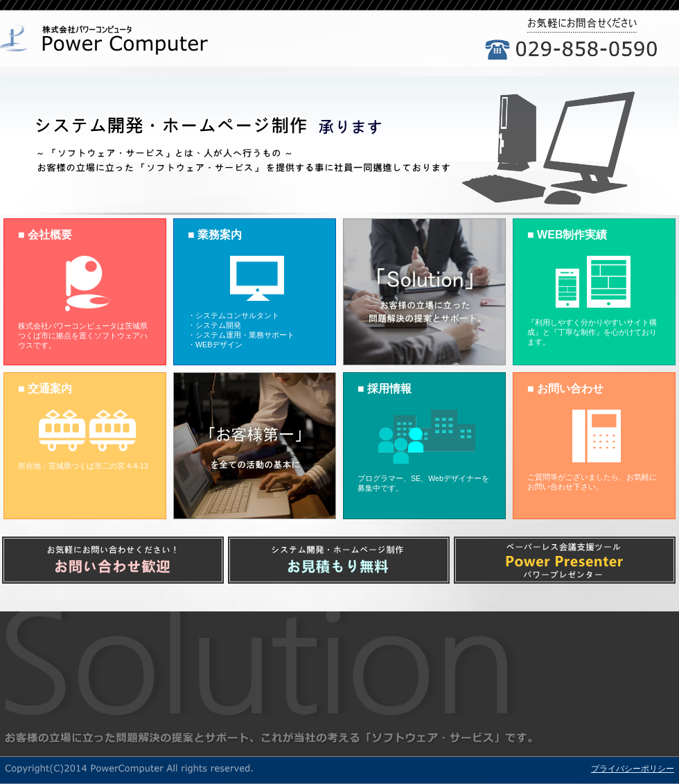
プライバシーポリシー (633, 769)
